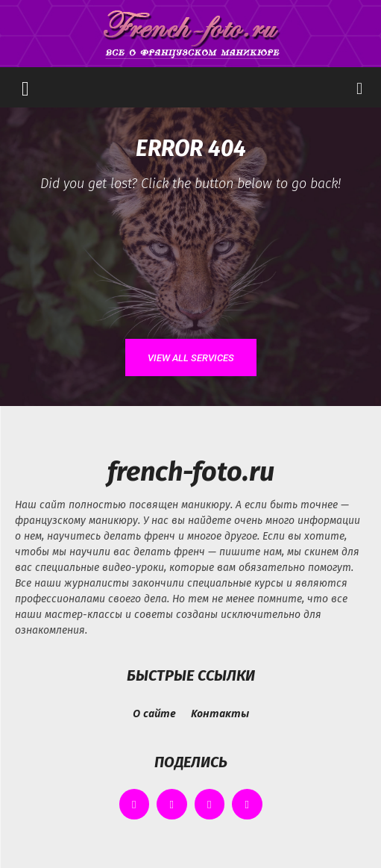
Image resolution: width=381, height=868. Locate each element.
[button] (25, 87)
